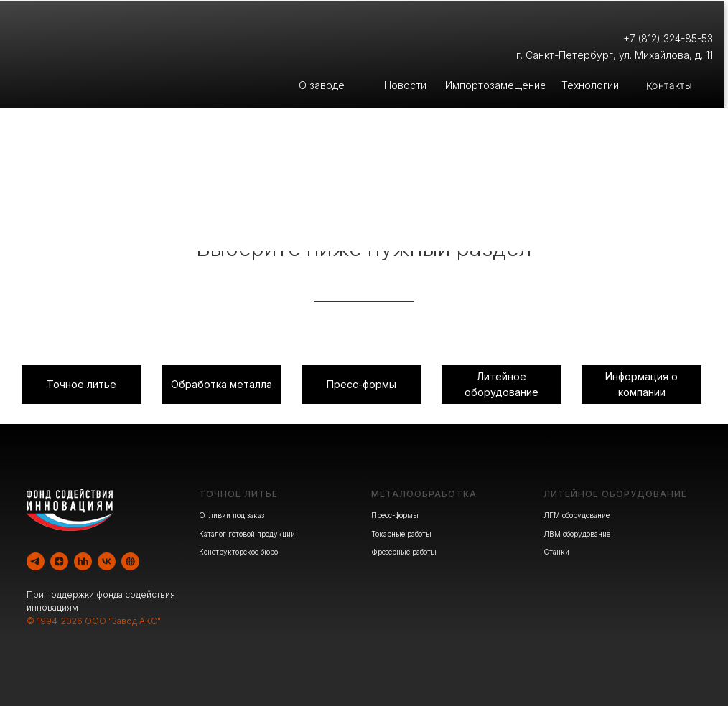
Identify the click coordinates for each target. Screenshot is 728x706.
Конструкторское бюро (238, 552)
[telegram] (36, 561)
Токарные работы (401, 534)
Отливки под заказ (232, 515)
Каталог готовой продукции (247, 534)
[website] (130, 561)
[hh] (83, 561)
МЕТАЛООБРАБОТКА (424, 494)
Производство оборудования (546, 216)
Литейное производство (182, 216)
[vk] (107, 561)
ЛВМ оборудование (577, 534)
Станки (556, 552)
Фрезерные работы (404, 552)
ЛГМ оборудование (577, 515)
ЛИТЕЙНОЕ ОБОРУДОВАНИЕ (615, 494)
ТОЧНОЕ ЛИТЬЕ (238, 494)
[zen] (59, 561)
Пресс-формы (395, 515)
